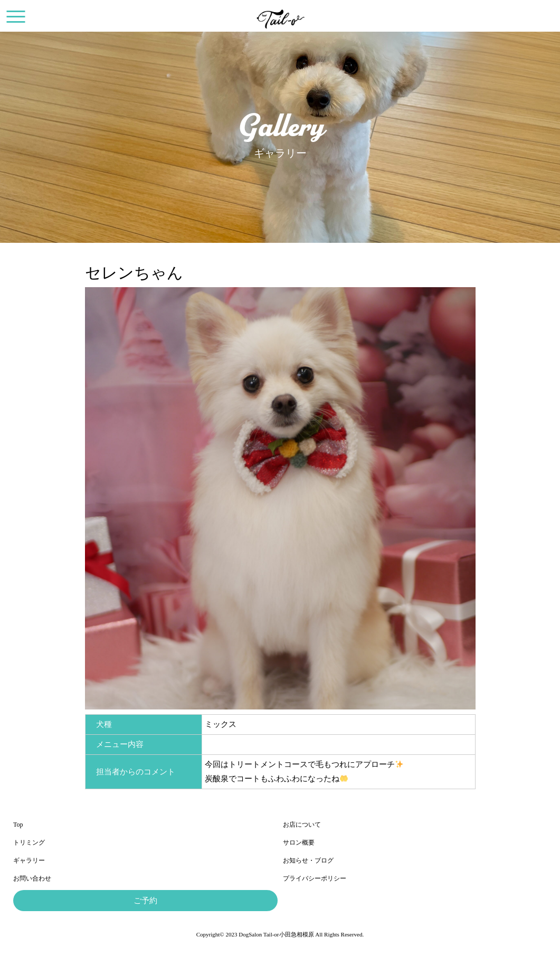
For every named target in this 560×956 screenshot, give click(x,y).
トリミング (29, 843)
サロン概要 (299, 843)
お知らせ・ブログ (308, 860)
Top (18, 825)
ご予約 (145, 901)
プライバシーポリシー (315, 878)
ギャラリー (29, 860)
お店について (302, 825)
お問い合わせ (32, 878)
